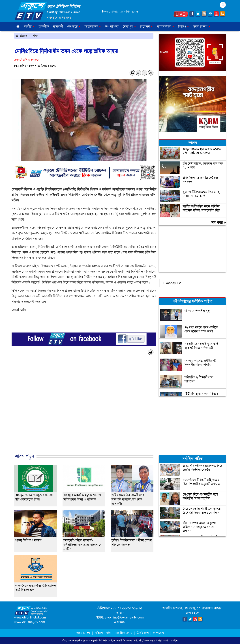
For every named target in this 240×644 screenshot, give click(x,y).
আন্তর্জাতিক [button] (93, 26)
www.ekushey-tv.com (30, 622)
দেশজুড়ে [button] (74, 26)
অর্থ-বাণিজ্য (112, 26)
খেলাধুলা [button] (129, 26)
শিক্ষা (35, 36)
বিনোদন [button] (146, 26)
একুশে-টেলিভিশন (99, 640)
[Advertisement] (84, 408)
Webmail (120, 622)
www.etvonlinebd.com (30, 617)
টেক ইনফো (143, 633)
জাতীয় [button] (29, 26)
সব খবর (219, 222)
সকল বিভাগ (202, 26)
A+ (151, 73)
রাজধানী (58, 26)
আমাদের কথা (84, 633)
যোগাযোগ (158, 633)
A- (138, 73)
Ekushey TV (172, 283)
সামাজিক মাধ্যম (124, 633)
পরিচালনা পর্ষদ (103, 633)
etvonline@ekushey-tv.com (124, 617)
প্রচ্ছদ (21, 36)
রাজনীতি (44, 26)
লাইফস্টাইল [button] (165, 26)
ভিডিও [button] (183, 26)
